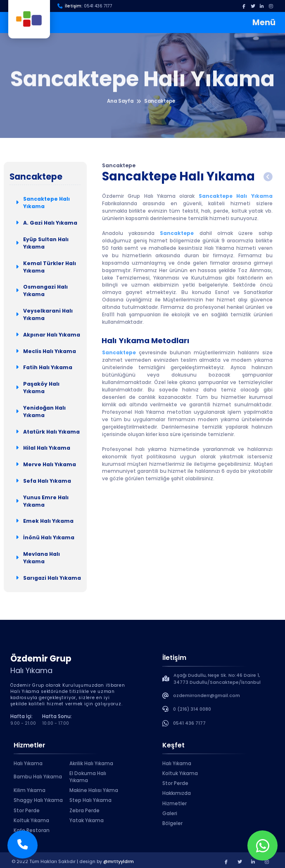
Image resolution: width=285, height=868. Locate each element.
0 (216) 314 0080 (192, 709)
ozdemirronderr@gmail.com (207, 696)
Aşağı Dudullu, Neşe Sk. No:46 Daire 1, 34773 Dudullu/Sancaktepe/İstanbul (217, 679)
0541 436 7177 (98, 6)
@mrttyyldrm (119, 862)
